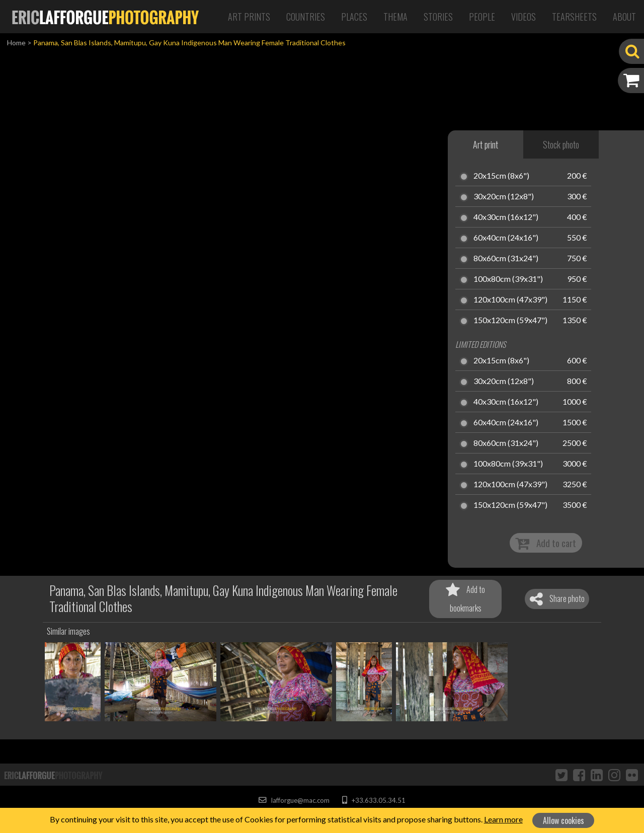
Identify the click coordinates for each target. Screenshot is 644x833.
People (482, 17)
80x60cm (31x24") (506, 259)
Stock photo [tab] (561, 144)
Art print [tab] (486, 144)
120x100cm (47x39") (510, 300)
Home (16, 43)
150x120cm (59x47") (510, 321)
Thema (395, 17)
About (624, 17)
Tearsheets (574, 17)
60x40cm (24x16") (506, 238)
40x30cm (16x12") (506, 217)
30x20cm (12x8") (504, 197)
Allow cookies (563, 820)
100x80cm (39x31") (508, 279)
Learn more (503, 819)
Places (354, 17)
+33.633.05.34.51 (374, 800)
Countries (306, 17)
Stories (438, 17)
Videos (524, 17)
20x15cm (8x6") (501, 176)
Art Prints (249, 17)
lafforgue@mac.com (294, 800)
